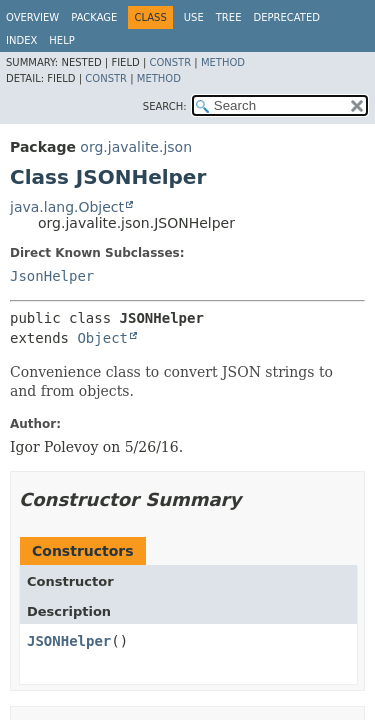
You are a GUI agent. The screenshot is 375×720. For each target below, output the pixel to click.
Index (21, 40)
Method (223, 62)
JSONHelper (69, 641)
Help (61, 40)
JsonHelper (52, 276)
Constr (170, 62)
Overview (32, 17)
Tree (229, 17)
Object (102, 338)
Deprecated (286, 17)
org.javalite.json (136, 147)
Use (194, 17)
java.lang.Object (67, 207)
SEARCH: (165, 106)
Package (94, 17)
